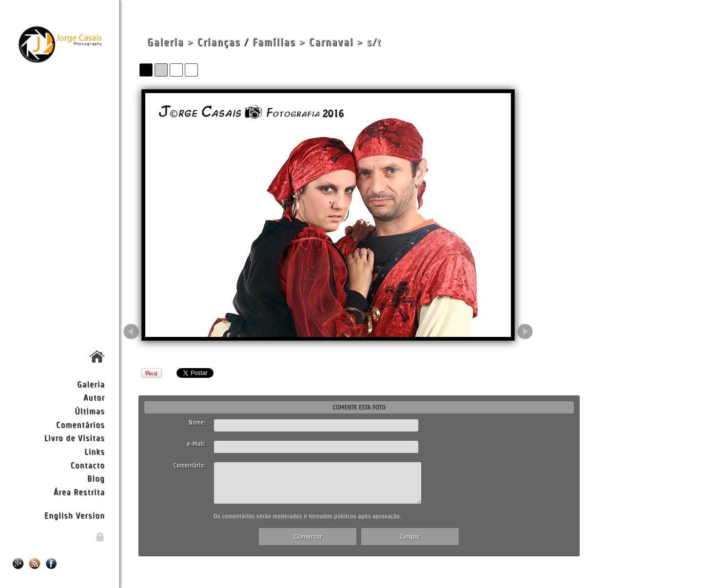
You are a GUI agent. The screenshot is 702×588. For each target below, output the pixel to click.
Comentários (80, 424)
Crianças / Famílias (246, 42)
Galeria (91, 384)
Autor (94, 397)
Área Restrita (79, 492)
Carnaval (331, 42)
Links (95, 451)
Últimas (90, 411)
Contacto (87, 465)
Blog (96, 478)
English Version (75, 515)
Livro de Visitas (74, 438)
